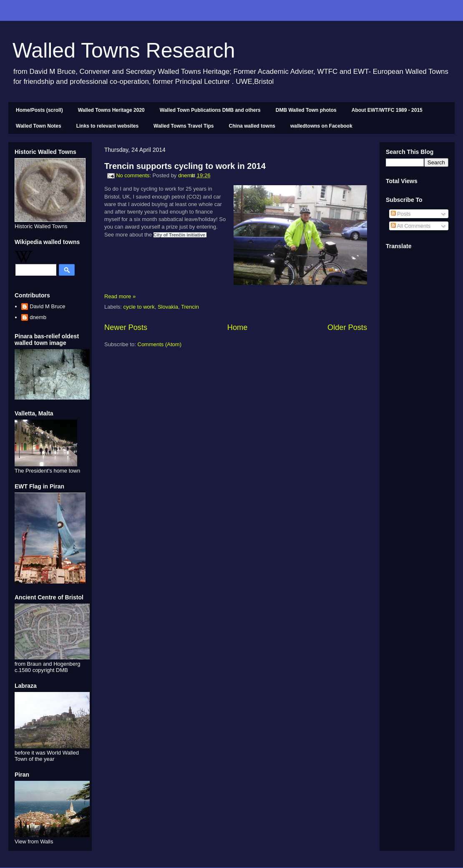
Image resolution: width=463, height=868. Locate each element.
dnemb (38, 317)
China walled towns (252, 126)
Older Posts (347, 327)
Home (238, 327)
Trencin (190, 307)
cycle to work (139, 307)
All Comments (411, 226)
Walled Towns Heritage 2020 (111, 110)
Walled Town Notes (39, 126)
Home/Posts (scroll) (39, 110)
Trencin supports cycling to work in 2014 (185, 166)
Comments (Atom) (160, 344)
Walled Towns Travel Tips (184, 126)
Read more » (120, 296)
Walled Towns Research (124, 50)
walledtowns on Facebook (321, 126)
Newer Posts (126, 327)
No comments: (134, 175)
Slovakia (168, 307)
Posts (401, 214)
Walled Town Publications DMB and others (210, 110)
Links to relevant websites (107, 126)
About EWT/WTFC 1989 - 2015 (387, 110)
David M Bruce (47, 306)
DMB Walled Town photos (306, 110)
